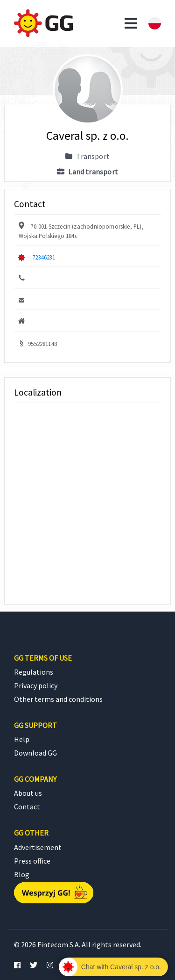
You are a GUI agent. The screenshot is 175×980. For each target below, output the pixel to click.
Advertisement (38, 847)
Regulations (34, 672)
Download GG (35, 753)
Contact (27, 807)
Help (22, 739)
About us (28, 793)
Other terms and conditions (58, 699)
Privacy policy (36, 685)
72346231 (44, 257)
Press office (32, 861)
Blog (22, 874)
